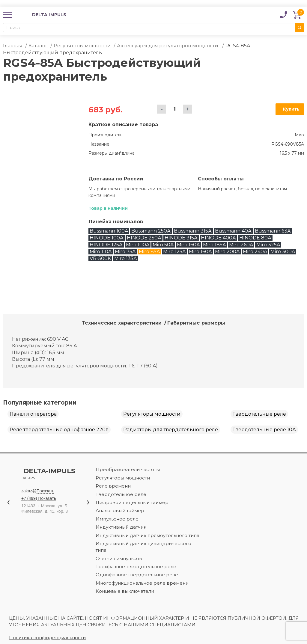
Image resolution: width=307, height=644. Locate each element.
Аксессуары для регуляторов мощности (168, 46)
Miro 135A (125, 258)
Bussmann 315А (193, 231)
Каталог (38, 46)
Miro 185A (214, 245)
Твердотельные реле (259, 414)
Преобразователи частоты (128, 469)
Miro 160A (188, 245)
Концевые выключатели (125, 591)
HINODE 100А (107, 238)
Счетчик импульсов (119, 558)
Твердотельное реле (121, 494)
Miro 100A (138, 245)
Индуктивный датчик (121, 527)
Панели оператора (33, 414)
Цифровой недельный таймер (132, 502)
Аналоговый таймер (120, 510)
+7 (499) (39, 499)
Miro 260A (241, 245)
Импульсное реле (117, 519)
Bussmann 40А (233, 231)
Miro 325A (268, 245)
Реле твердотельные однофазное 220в (59, 430)
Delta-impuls (58, 475)
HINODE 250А (144, 238)
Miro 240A (255, 252)
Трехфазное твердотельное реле (136, 567)
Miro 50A (163, 245)
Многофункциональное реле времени (142, 583)
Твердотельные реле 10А (264, 430)
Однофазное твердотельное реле (137, 575)
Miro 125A (174, 252)
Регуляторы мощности (82, 46)
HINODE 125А (106, 245)
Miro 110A (101, 252)
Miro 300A (283, 252)
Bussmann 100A (109, 231)
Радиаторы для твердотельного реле (171, 430)
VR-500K (100, 258)
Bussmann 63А (273, 231)
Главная (13, 46)
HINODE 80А (255, 238)
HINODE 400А (218, 238)
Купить (291, 109)
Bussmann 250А (151, 231)
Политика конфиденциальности (47, 638)
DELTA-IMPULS (41, 15)
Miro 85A (149, 252)
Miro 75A (125, 252)
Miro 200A (227, 252)
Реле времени (113, 486)
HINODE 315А (181, 238)
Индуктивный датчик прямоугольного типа (148, 535)
